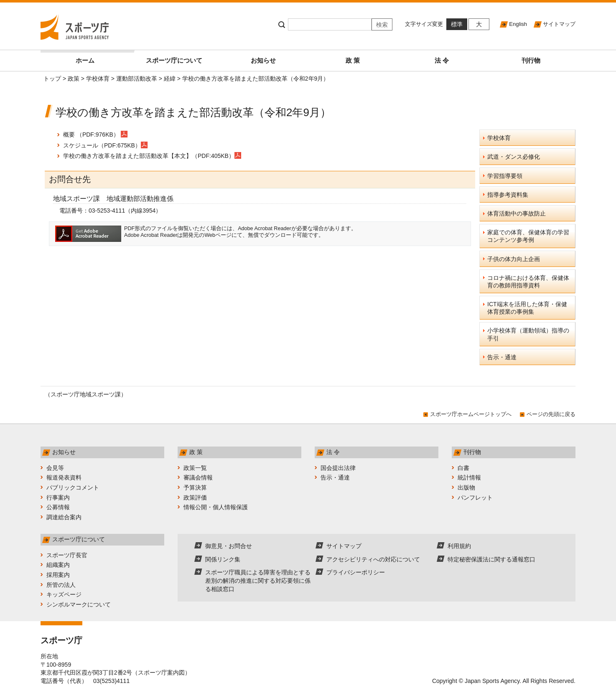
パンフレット (475, 497)
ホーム (103, 57)
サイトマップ (559, 24)
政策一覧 (195, 468)
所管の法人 (61, 585)
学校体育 (98, 79)
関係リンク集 (223, 559)
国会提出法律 (338, 468)
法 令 (442, 60)
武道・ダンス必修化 (514, 157)
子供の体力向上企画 (514, 259)
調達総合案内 (64, 517)
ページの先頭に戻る (551, 414)
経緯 (170, 79)
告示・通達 (502, 357)
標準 (457, 24)
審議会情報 (198, 477)
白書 (463, 468)
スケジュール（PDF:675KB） (105, 145)
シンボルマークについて (79, 604)
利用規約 (459, 546)
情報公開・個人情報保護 (216, 507)
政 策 (353, 60)
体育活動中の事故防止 (517, 213)
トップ (52, 79)
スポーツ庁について (174, 60)
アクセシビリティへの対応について (373, 559)
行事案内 (58, 497)
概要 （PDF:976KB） (91, 135)
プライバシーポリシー (356, 572)
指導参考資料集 (508, 195)
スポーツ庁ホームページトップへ (471, 414)
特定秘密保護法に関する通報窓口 (491, 559)
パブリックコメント (73, 487)
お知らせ (263, 60)
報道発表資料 (64, 477)
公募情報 (58, 507)
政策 (74, 79)
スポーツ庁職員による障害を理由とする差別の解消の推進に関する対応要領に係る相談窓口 (258, 580)
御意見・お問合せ (229, 546)
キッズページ (64, 594)
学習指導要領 (505, 176)
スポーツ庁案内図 (161, 673)
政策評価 (195, 497)
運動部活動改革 (137, 79)
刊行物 (531, 60)
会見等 (55, 468)
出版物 (466, 487)
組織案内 (58, 565)
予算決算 (195, 487)
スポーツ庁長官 (67, 555)
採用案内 (58, 575)
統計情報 (469, 477)
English (518, 24)
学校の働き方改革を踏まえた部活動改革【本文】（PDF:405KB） (152, 156)
